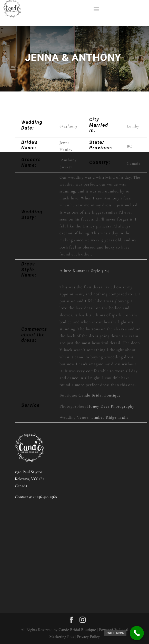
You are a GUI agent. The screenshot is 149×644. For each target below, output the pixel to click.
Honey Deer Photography (111, 406)
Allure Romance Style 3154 (84, 271)
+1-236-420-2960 (45, 497)
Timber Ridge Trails (110, 417)
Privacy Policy (88, 637)
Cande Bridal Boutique (100, 395)
